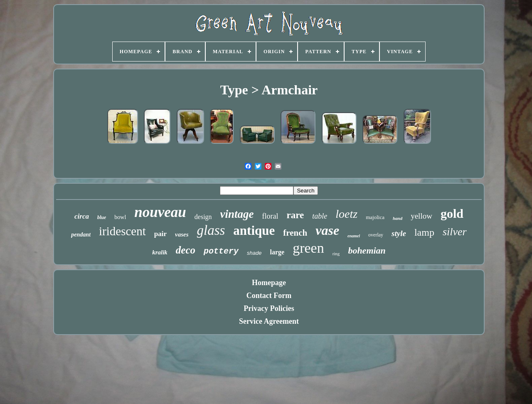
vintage (237, 214)
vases (182, 234)
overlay (376, 235)
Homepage (269, 283)
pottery (221, 251)
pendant (81, 235)
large (277, 252)
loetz (346, 214)
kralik (160, 252)
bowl (120, 217)
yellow (421, 216)
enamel (354, 236)
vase (327, 230)
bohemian (367, 250)
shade (254, 253)
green (308, 248)
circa (82, 216)
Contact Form (269, 296)
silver (455, 232)
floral (270, 216)
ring (336, 254)
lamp (424, 232)
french (295, 233)
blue (102, 217)
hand (398, 218)
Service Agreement (269, 321)
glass (211, 230)
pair (160, 234)
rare (296, 215)
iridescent (122, 231)
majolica (375, 217)
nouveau (160, 212)
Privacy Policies (269, 308)
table (320, 216)
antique (254, 230)
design (203, 217)
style (399, 233)
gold (452, 213)
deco (186, 250)
